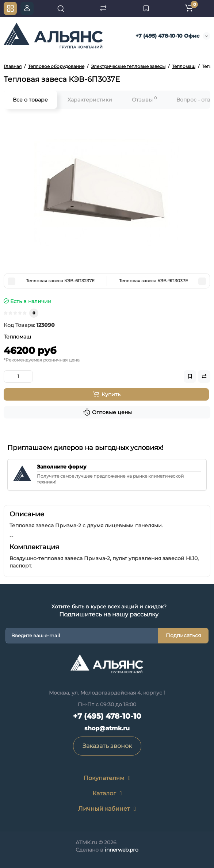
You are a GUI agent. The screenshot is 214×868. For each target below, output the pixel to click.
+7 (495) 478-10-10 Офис (167, 36)
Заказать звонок (107, 746)
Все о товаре (30, 100)
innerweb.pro (122, 850)
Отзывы (144, 99)
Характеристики (90, 100)
